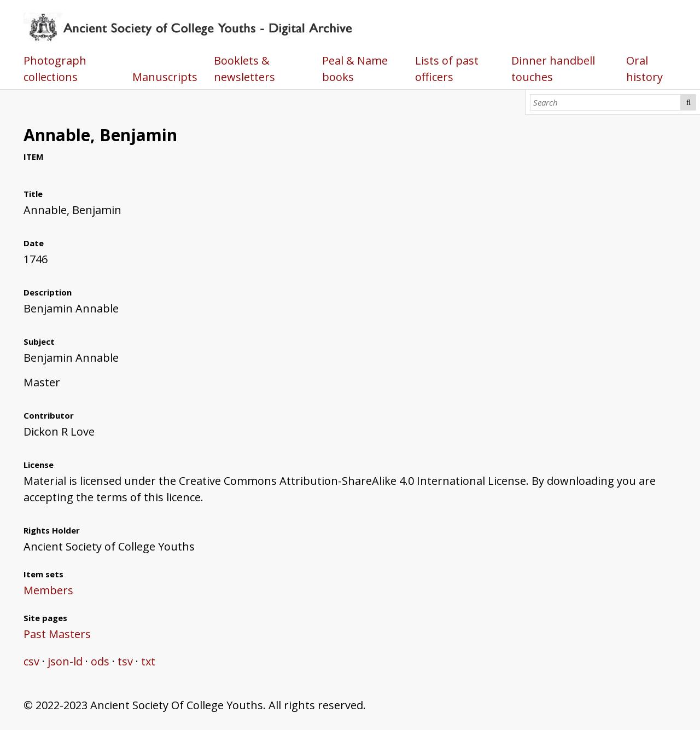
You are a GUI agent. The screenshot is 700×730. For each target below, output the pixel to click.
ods (100, 661)
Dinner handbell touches (553, 69)
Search (688, 102)
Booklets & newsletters (244, 69)
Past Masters (57, 634)
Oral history (644, 69)
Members (48, 590)
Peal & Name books (355, 69)
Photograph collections (55, 69)
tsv (125, 661)
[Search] (606, 102)
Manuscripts (165, 77)
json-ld (65, 661)
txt (148, 661)
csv (31, 661)
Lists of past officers (447, 69)
